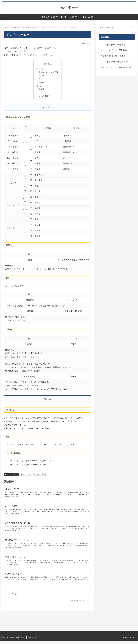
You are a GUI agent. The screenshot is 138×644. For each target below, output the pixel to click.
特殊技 (41, 76)
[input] (117, 28)
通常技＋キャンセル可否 (48, 72)
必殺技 (41, 83)
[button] (133, 28)
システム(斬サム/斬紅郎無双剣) (114, 56)
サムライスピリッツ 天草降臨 (114, 50)
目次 (44, 64)
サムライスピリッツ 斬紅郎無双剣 (116, 67)
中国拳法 (37, 475)
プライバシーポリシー (10, 640)
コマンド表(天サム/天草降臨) (113, 45)
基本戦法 (42, 90)
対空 (40, 94)
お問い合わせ (33, 640)
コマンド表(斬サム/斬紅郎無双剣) (115, 62)
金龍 (44, 475)
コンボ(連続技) (45, 97)
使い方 (39, 87)
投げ (40, 79)
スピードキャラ (26, 475)
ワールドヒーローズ (11, 475)
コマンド (40, 69)
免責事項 (23, 640)
